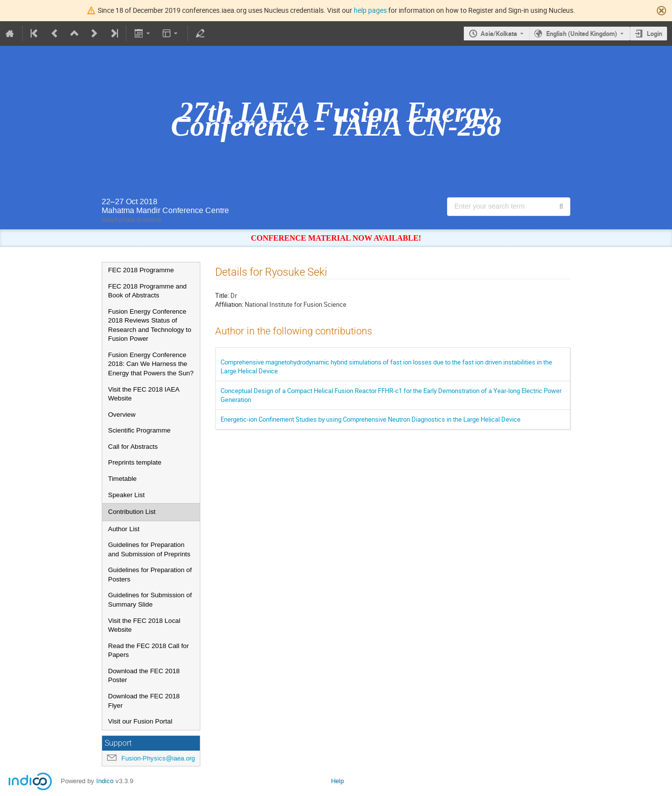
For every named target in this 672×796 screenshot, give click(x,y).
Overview (122, 415)
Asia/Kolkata (499, 34)
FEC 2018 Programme (141, 270)
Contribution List (132, 512)
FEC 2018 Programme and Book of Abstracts (147, 291)
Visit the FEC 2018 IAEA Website (144, 394)
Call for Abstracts (133, 447)
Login (654, 34)
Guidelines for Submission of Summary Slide (150, 600)
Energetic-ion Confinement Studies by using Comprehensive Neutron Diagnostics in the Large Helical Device (371, 419)
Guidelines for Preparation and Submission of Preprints (149, 549)
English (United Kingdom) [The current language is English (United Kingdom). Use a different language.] (582, 34)
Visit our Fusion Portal (140, 721)
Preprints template (135, 462)
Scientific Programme (139, 430)
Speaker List (126, 495)
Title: (222, 295)
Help (337, 781)
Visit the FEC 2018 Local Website (144, 625)
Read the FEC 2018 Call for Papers (149, 651)
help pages (370, 10)
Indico (105, 781)
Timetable (122, 479)
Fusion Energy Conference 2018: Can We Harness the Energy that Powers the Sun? (151, 364)
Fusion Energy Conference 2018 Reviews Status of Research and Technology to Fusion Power (150, 325)
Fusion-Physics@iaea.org (158, 758)
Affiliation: (229, 304)
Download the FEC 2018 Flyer (144, 701)
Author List (124, 529)
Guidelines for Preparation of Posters (150, 575)
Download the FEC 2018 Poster (144, 676)
